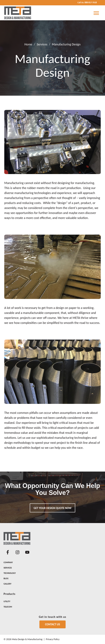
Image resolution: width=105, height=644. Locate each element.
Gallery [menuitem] (7, 584)
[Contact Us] (53, 624)
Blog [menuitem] (6, 578)
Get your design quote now (53, 508)
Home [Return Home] (28, 44)
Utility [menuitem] (7, 601)
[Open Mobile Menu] (96, 13)
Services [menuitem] (8, 568)
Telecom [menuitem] (8, 607)
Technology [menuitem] (10, 573)
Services (42, 44)
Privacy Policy (53, 639)
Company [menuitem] (8, 562)
